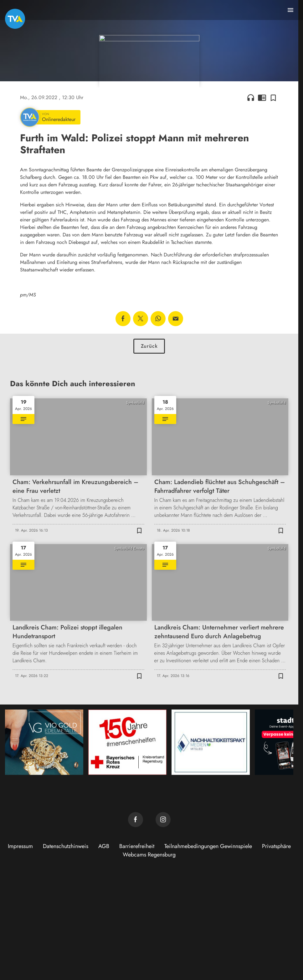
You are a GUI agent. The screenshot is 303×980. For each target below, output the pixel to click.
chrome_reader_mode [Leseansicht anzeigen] (262, 191)
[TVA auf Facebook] (136, 913)
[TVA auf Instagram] (163, 913)
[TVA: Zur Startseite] (15, 19)
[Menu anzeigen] (290, 10)
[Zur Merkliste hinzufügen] (273, 191)
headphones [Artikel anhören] (251, 191)
